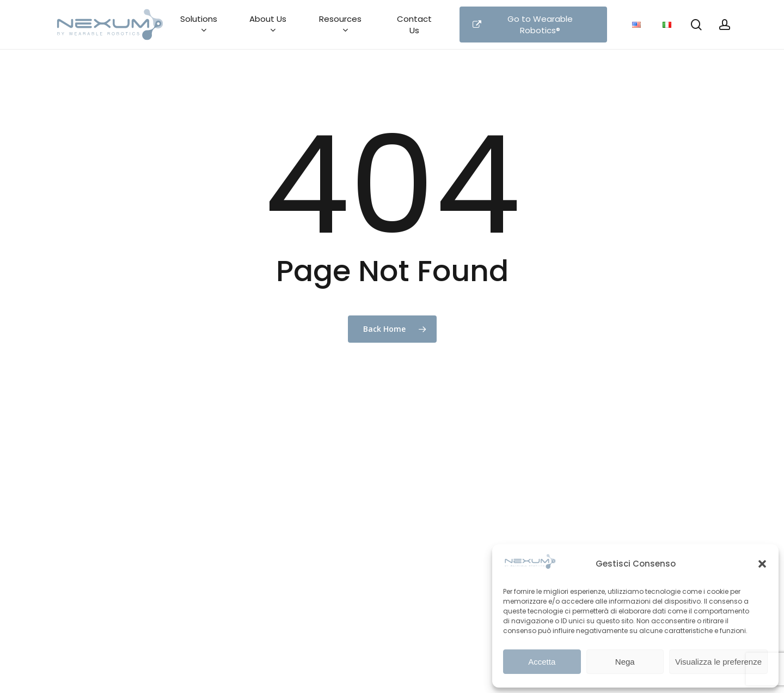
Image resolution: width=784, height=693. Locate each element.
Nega (625, 662)
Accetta (542, 662)
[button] (762, 564)
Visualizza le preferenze (718, 662)
